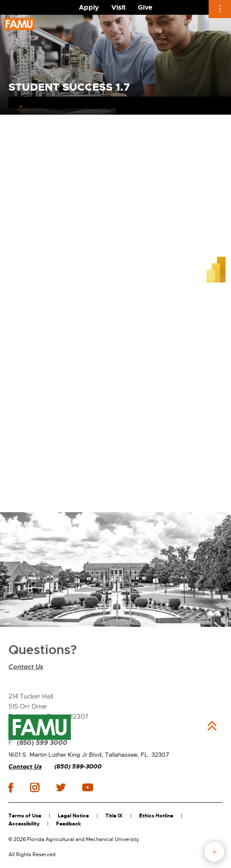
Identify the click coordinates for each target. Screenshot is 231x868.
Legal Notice (73, 816)
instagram (35, 787)
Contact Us (26, 694)
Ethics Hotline (156, 816)
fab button (214, 852)
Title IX (114, 816)
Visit (118, 7)
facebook (11, 788)
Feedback (68, 824)
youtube (87, 787)
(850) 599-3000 (78, 767)
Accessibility (24, 824)
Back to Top (212, 726)
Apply (89, 7)
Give (145, 7)
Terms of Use (25, 816)
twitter (61, 787)
